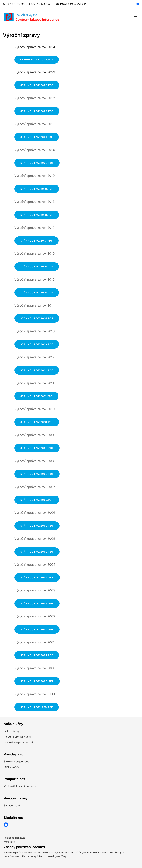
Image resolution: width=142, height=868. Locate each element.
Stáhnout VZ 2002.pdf (37, 629)
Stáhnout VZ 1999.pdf (37, 707)
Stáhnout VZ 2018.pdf (37, 215)
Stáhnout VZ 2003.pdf (37, 603)
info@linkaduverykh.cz (73, 4)
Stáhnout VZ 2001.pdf (37, 655)
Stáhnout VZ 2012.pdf (37, 370)
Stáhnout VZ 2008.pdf (37, 474)
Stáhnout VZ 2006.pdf (37, 526)
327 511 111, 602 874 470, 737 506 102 (28, 4)
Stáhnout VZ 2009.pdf (37, 448)
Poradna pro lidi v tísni (17, 737)
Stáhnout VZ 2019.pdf (37, 189)
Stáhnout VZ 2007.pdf (37, 500)
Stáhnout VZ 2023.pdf (37, 85)
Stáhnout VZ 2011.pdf (36, 396)
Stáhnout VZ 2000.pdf (37, 681)
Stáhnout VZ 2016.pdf (37, 267)
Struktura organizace (16, 761)
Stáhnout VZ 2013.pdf (37, 344)
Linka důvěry (12, 731)
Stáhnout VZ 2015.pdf (37, 293)
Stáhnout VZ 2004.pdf (37, 577)
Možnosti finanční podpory (20, 786)
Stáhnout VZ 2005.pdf (37, 552)
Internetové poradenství (18, 742)
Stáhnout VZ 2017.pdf (37, 241)
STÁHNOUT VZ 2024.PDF (37, 59)
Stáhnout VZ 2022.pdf (37, 111)
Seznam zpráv (12, 805)
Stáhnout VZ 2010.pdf (37, 422)
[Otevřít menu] (136, 17)
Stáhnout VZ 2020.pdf (37, 163)
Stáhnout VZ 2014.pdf (37, 318)
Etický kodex (12, 767)
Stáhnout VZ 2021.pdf (37, 137)
